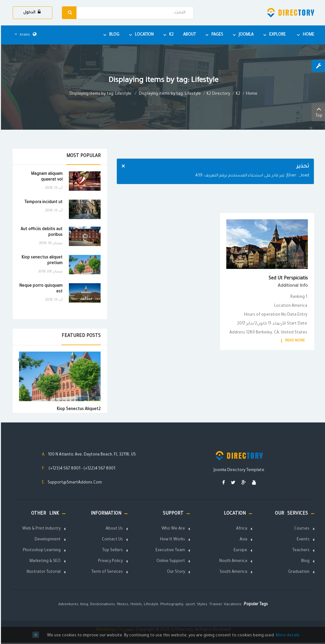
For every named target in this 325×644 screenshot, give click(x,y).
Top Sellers (112, 551)
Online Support (170, 561)
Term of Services (106, 572)
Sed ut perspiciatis (287, 279)
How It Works (172, 540)
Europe (239, 551)
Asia (242, 540)
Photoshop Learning (41, 551)
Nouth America (232, 561)
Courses (301, 529)
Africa (241, 529)
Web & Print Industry (40, 529)
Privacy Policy (109, 561)
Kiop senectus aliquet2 (78, 409)
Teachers (300, 551)
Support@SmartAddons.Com (74, 483)
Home (251, 94)
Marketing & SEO (44, 561)
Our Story (175, 572)
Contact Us (111, 540)
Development (47, 540)
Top (318, 112)
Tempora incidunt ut (43, 202)
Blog (304, 561)
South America (232, 572)
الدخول (31, 12)
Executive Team (169, 551)
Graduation (298, 572)
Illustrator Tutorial (43, 572)
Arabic (24, 35)
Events (302, 540)
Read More (294, 341)
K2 (237, 94)
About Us (113, 529)
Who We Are (172, 529)
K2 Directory (217, 94)
